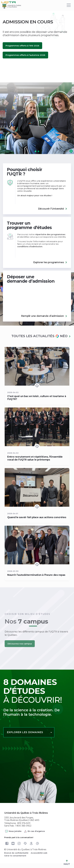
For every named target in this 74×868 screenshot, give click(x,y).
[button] (36, 151)
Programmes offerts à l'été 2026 (22, 46)
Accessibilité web (39, 853)
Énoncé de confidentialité (16, 853)
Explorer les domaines (25, 732)
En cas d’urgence (34, 831)
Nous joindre (13, 831)
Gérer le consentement (15, 856)
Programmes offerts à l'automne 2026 (25, 55)
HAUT (67, 863)
